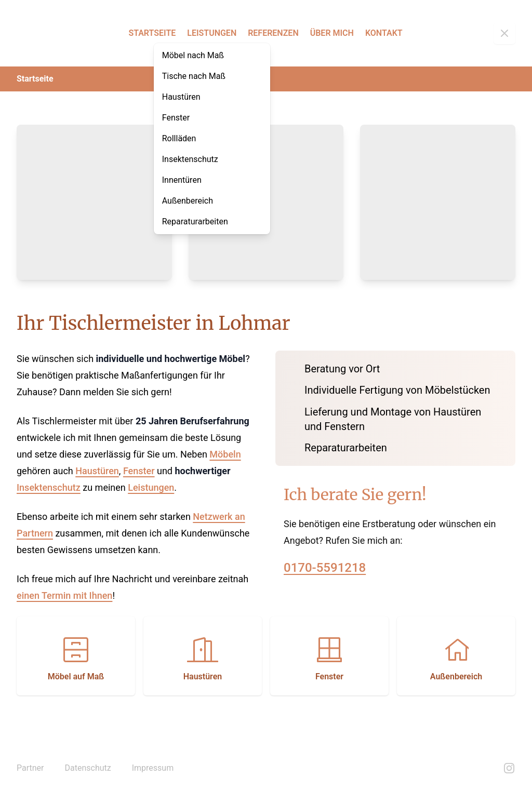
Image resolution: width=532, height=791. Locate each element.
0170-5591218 (325, 568)
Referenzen (273, 33)
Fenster (176, 118)
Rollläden (179, 138)
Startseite (152, 33)
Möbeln (225, 454)
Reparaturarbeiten (195, 222)
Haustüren (181, 97)
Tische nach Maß (194, 76)
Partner (30, 768)
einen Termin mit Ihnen (64, 595)
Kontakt (384, 33)
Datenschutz (88, 768)
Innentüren (182, 180)
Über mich (332, 33)
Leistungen (212, 33)
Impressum (153, 768)
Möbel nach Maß (193, 55)
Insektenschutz (190, 159)
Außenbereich (188, 201)
